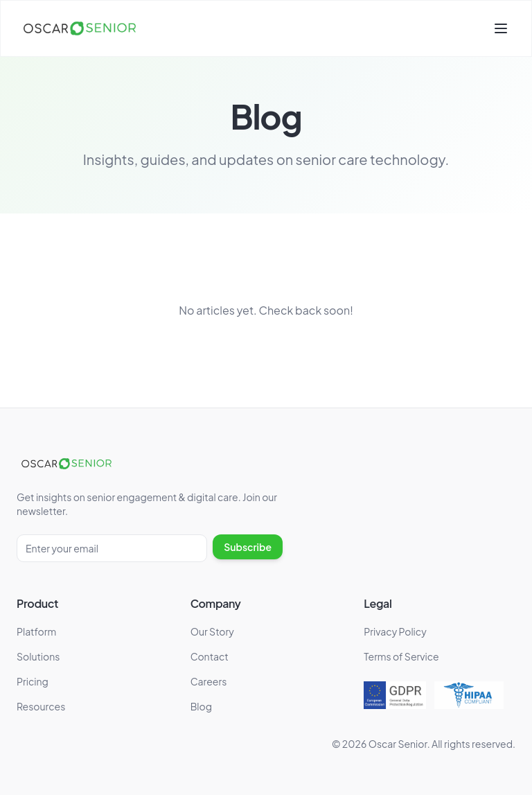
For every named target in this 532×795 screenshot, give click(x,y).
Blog (201, 706)
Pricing (33, 681)
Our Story (212, 631)
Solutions (38, 656)
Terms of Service (401, 656)
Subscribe (248, 547)
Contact (210, 656)
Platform (36, 631)
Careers (209, 681)
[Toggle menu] (501, 28)
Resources (41, 706)
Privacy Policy (395, 631)
